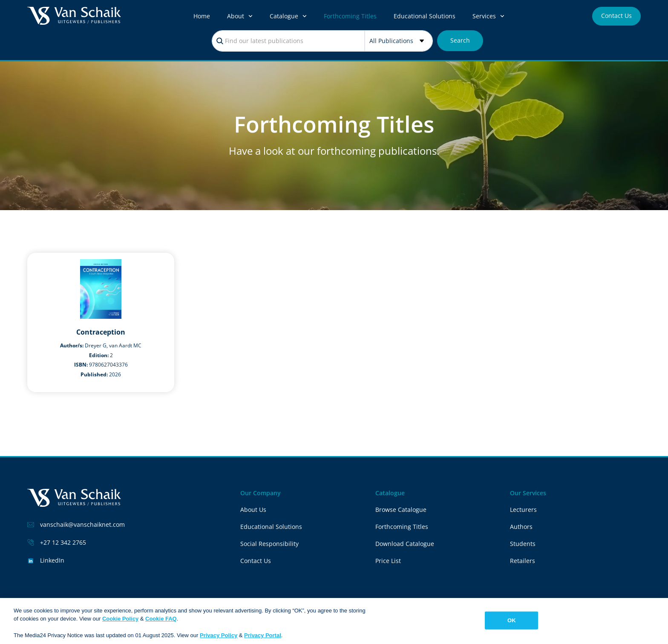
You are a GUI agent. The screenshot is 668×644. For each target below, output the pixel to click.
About (240, 16)
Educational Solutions (425, 16)
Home (202, 16)
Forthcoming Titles (350, 16)
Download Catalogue (405, 544)
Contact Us (256, 561)
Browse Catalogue (401, 510)
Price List (388, 561)
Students (523, 544)
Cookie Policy (120, 619)
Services (488, 16)
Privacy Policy (219, 636)
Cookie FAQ (161, 619)
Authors (521, 527)
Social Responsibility (269, 544)
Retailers (523, 561)
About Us (253, 510)
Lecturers (523, 510)
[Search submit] (460, 41)
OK (512, 620)
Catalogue (288, 16)
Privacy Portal (263, 636)
